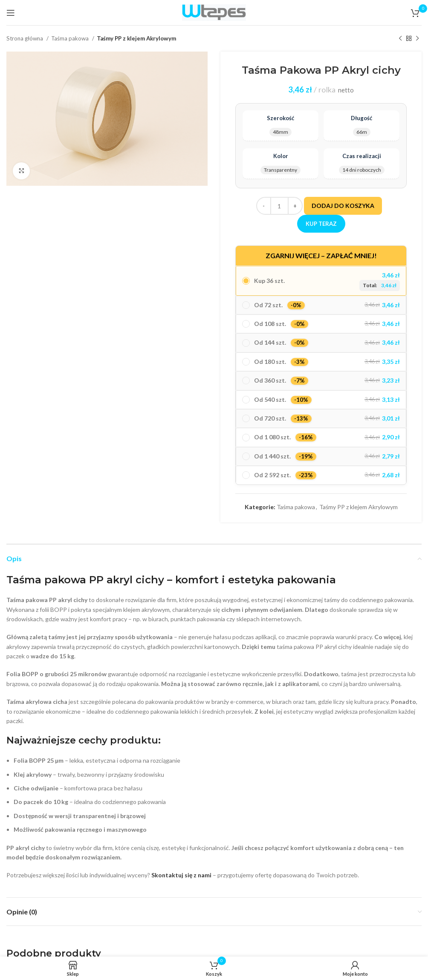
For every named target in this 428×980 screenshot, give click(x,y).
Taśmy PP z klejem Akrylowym (136, 38)
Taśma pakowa (71, 38)
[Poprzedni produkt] (400, 39)
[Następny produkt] (417, 39)
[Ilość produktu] (279, 206)
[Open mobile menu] (11, 13)
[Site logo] (214, 12)
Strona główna (25, 38)
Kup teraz (321, 224)
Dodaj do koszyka (343, 206)
